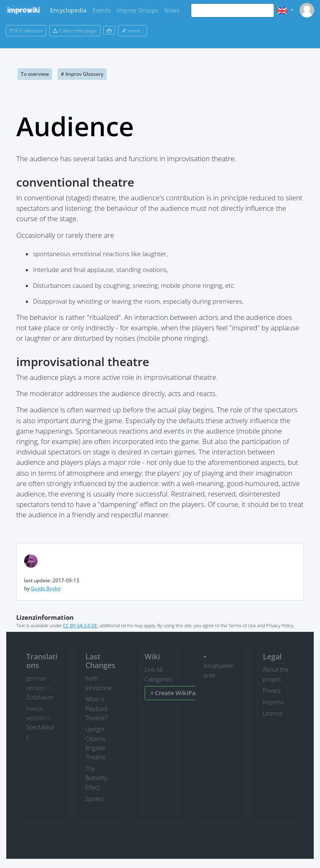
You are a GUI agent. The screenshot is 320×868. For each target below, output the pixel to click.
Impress (273, 702)
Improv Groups (137, 10)
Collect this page (75, 31)
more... (132, 31)
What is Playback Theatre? (97, 708)
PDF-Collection (26, 31)
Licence (273, 713)
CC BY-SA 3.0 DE (80, 625)
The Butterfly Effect (96, 778)
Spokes (95, 799)
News (172, 10)
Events (102, 10)
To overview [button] (35, 74)
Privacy (272, 690)
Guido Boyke (46, 588)
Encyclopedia (68, 10)
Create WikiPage (176, 693)
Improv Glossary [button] (82, 74)
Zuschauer (40, 697)
